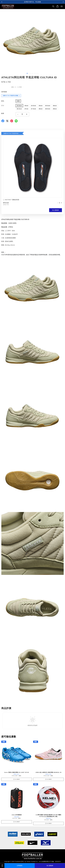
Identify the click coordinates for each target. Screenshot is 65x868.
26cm (55, 106)
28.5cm (48, 109)
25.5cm (48, 106)
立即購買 (20, 866)
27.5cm (34, 109)
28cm (41, 109)
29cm (55, 109)
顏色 (3, 101)
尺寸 (3, 106)
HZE (18, 101)
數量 (3, 113)
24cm (26, 106)
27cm (26, 109)
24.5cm (34, 106)
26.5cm (19, 109)
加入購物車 (56, 210)
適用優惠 (4, 92)
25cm (41, 106)
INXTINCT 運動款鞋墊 (11, 200)
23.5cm (19, 106)
